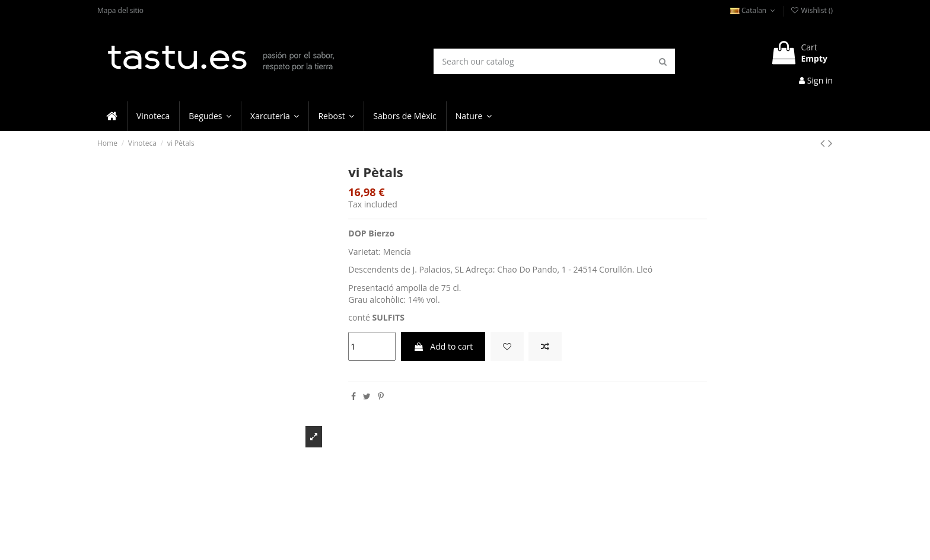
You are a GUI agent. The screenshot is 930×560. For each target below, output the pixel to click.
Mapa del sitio (120, 10)
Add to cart (443, 346)
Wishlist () (811, 10)
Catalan (754, 10)
